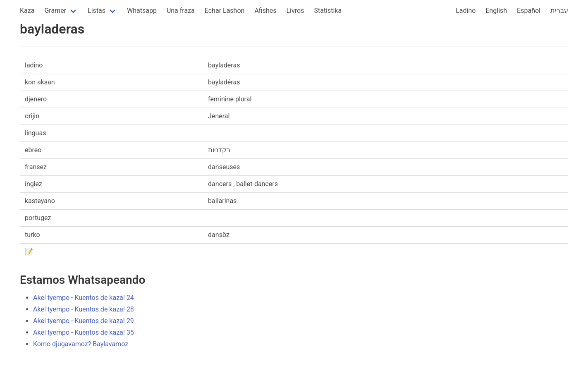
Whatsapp (142, 11)
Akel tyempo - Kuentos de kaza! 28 (84, 309)
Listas (97, 11)
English (496, 11)
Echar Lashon (225, 11)
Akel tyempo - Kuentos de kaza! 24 (84, 298)
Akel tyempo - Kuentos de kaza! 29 (84, 321)
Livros (295, 11)
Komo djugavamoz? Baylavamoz (81, 344)
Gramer (55, 11)
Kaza (27, 11)
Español (529, 11)
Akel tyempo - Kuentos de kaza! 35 (84, 332)
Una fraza (181, 11)
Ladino (466, 11)
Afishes (265, 11)
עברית (559, 11)
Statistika (328, 11)
